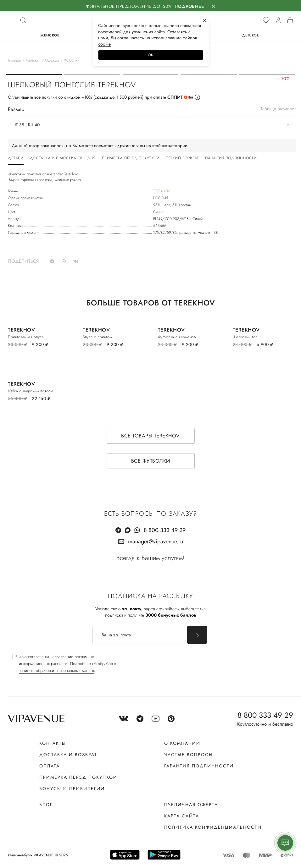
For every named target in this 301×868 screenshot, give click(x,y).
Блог (46, 805)
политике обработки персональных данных (57, 670)
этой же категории (170, 146)
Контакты (53, 743)
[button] (34, 75)
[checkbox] (62, 664)
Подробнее (189, 6)
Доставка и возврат (68, 755)
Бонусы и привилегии (72, 788)
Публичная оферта (191, 805)
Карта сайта (182, 816)
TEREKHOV (162, 191)
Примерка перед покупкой (78, 777)
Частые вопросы (189, 755)
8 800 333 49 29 (165, 530)
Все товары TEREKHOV (150, 436)
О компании (182, 743)
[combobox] (152, 124)
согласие (36, 657)
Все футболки (151, 461)
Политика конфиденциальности (213, 827)
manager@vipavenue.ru (156, 541)
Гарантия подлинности (199, 766)
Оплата (50, 766)
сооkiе (104, 44)
